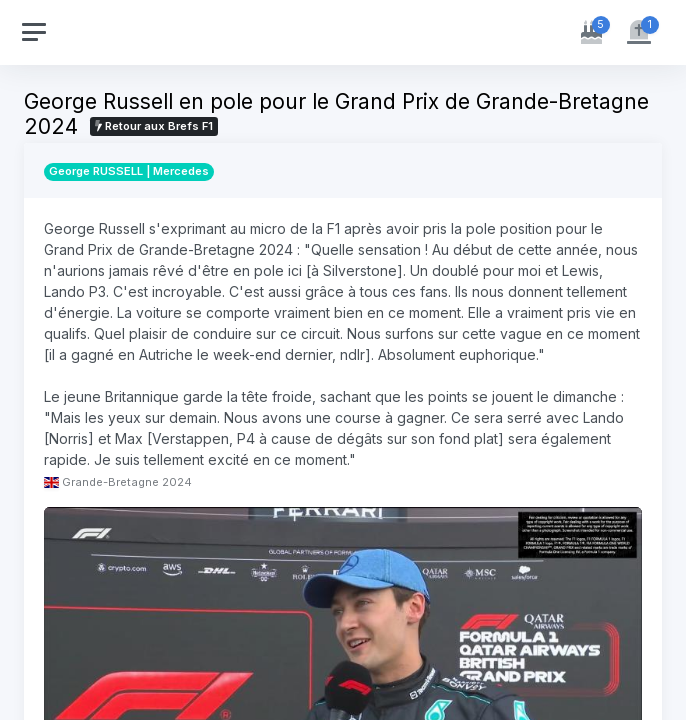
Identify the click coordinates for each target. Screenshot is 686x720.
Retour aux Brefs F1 (154, 126)
